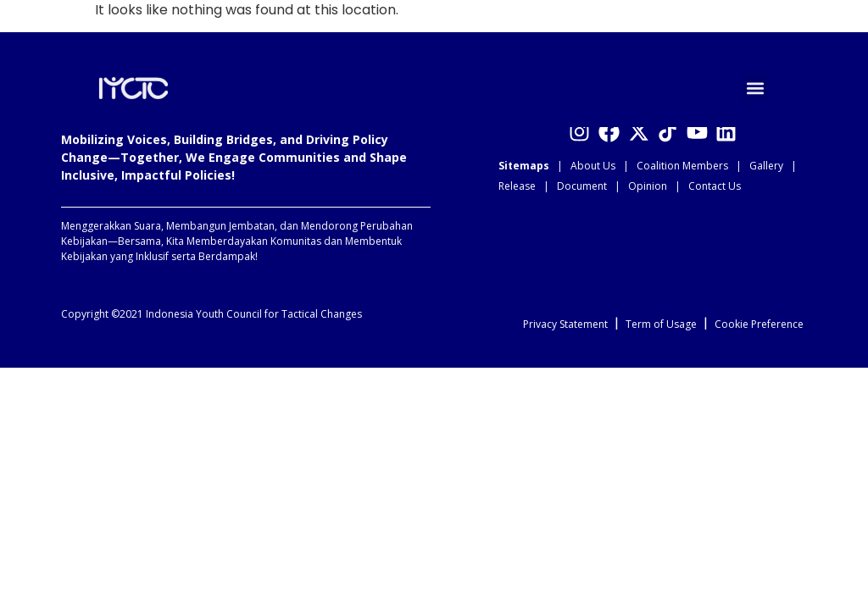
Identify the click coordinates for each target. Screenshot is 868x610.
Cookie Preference (759, 324)
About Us (593, 166)
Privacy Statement (565, 324)
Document (582, 186)
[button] (755, 88)
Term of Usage (661, 324)
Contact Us (715, 186)
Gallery (766, 166)
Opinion (648, 186)
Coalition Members (682, 166)
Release (517, 186)
